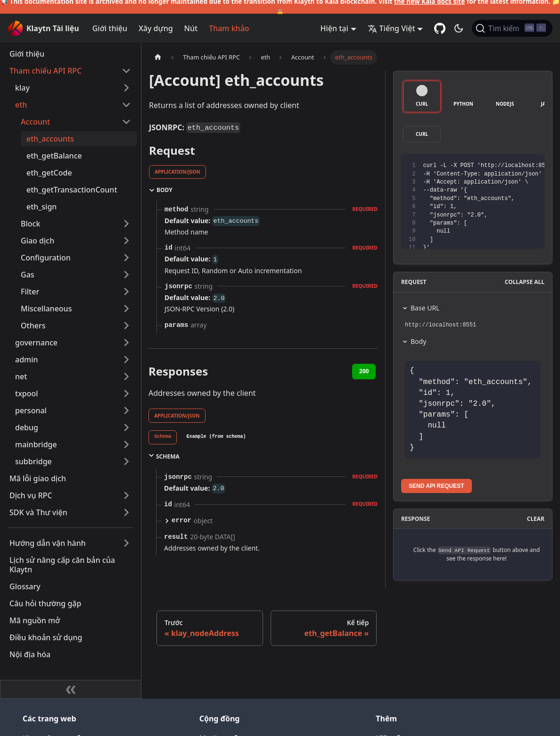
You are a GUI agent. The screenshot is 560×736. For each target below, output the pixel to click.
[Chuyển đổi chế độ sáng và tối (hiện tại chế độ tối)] (459, 28)
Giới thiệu (110, 28)
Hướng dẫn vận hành (48, 543)
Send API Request (436, 486)
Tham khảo (229, 28)
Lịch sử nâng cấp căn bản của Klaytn (62, 565)
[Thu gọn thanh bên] (71, 689)
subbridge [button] (33, 461)
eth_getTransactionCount (72, 190)
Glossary (25, 586)
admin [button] (27, 360)
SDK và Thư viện (38, 512)
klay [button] (22, 88)
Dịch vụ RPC (31, 495)
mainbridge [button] (36, 444)
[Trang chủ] (158, 57)
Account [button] (35, 122)
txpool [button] (27, 393)
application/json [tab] (177, 172)
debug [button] (27, 427)
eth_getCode (49, 173)
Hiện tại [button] (334, 28)
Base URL (425, 308)
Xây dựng (156, 28)
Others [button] (33, 326)
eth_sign (41, 207)
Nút (191, 28)
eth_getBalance (54, 156)
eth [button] (21, 105)
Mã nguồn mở (35, 620)
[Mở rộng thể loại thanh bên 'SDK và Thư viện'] (126, 512)
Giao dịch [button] (37, 241)
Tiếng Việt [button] (391, 28)
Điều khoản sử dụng (46, 637)
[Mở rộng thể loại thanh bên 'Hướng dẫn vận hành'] (126, 543)
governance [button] (36, 343)
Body (418, 341)
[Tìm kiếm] (512, 28)
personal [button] (31, 410)
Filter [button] (30, 292)
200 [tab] (364, 371)
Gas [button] (28, 275)
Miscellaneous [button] (46, 309)
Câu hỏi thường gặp (45, 603)
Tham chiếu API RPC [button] (45, 71)
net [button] (21, 376)
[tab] (163, 437)
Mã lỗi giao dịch (38, 478)
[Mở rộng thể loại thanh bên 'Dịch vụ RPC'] (126, 495)
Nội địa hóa (30, 654)
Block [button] (30, 224)
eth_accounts (50, 139)
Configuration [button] (46, 258)
